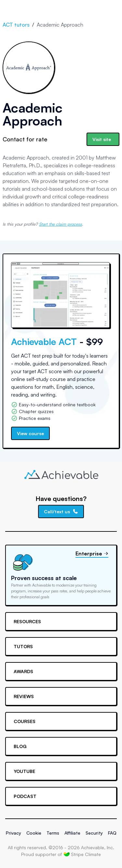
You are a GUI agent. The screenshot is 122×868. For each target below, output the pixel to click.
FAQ (112, 833)
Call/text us (61, 511)
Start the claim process (61, 224)
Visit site (102, 139)
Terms (53, 833)
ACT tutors (16, 25)
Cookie (34, 833)
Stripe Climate (82, 854)
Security (94, 833)
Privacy (14, 833)
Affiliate (72, 833)
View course (30, 433)
